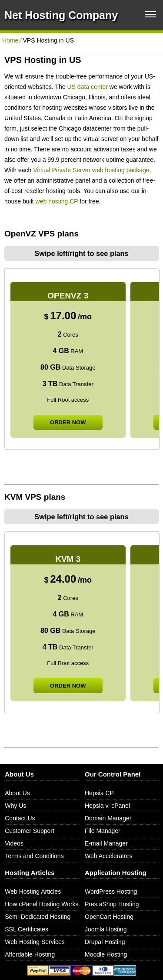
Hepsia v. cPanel (107, 806)
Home (10, 40)
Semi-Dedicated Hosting (38, 917)
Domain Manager (108, 818)
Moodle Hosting (106, 954)
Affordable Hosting (30, 954)
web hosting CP (57, 201)
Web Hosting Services (35, 942)
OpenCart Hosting (109, 917)
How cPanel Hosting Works (42, 904)
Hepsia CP (99, 793)
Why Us (15, 806)
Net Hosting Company (61, 15)
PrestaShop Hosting (112, 904)
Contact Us (20, 818)
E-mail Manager (106, 843)
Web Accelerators (108, 856)
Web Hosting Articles (33, 892)
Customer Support (30, 831)
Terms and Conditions (34, 856)
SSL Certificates (27, 929)
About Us (17, 793)
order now (68, 422)
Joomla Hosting (106, 929)
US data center (88, 87)
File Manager (103, 831)
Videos (14, 843)
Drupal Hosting (105, 942)
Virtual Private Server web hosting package (91, 170)
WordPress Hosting (111, 892)
